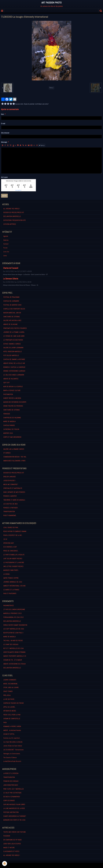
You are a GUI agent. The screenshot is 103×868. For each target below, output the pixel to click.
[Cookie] (5, 864)
